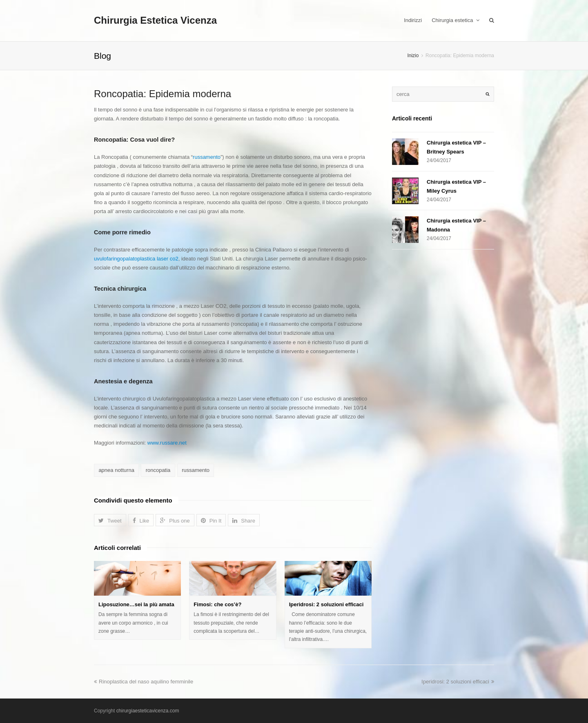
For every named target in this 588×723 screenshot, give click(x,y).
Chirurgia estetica (455, 20)
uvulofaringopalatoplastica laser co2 (136, 259)
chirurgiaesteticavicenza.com (148, 711)
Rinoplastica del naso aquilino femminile (144, 682)
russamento (207, 157)
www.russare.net (167, 443)
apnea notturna (116, 470)
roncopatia (158, 470)
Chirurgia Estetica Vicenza (155, 20)
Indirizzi (413, 20)
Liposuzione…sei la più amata (136, 604)
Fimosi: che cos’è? (217, 604)
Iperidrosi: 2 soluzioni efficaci (326, 604)
